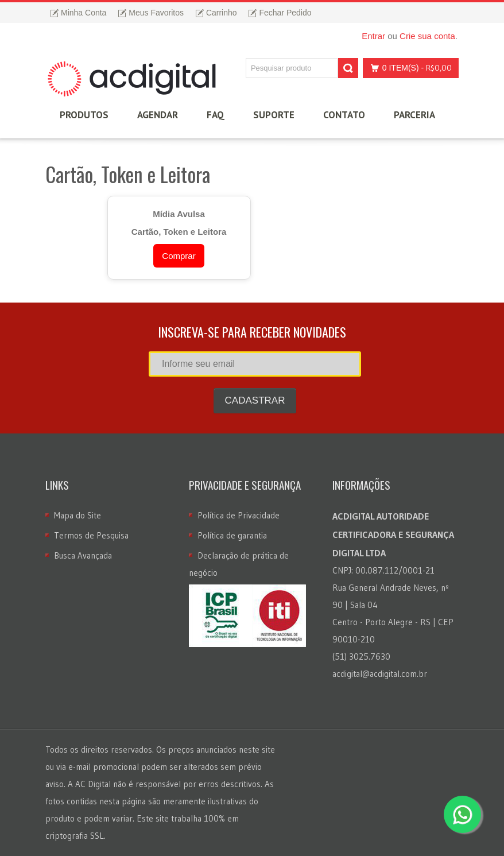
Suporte (274, 115)
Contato (344, 115)
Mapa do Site (77, 515)
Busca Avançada (83, 555)
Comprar (179, 256)
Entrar (373, 36)
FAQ (216, 115)
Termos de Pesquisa (91, 535)
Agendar (158, 115)
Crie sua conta (427, 36)
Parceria (414, 115)
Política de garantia (232, 535)
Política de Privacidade (239, 515)
